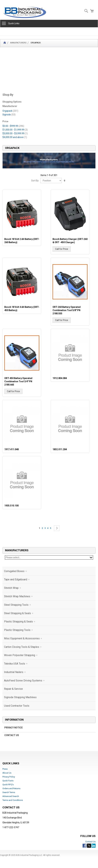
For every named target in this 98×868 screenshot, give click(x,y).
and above (15, 137)
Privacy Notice (14, 728)
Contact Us (12, 735)
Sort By (35, 181)
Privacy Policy (9, 777)
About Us (7, 773)
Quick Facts (8, 781)
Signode (9, 115)
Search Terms (9, 792)
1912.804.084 (60, 378)
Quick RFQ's (8, 785)
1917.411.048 (11, 449)
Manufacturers (18, 43)
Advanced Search (11, 796)
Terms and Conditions (13, 800)
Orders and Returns (11, 788)
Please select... (49, 557)
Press (5, 769)
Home (5, 43)
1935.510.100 (11, 506)
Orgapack (10, 111)
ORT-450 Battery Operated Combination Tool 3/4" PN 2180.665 (18, 381)
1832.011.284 (60, 449)
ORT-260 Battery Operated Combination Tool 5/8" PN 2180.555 (67, 310)
